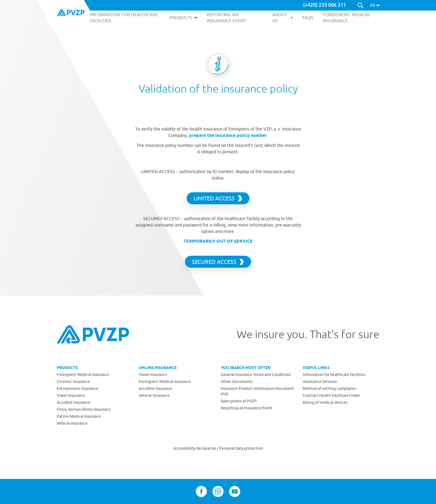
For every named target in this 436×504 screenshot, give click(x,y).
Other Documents (237, 382)
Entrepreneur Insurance (77, 389)
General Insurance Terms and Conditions (256, 375)
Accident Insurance (74, 402)
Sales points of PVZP (239, 401)
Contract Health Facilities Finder (331, 395)
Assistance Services (320, 382)
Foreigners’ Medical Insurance (83, 375)
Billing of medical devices (325, 402)
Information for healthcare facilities (334, 375)
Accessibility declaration (195, 448)
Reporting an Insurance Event (247, 408)
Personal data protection (241, 448)
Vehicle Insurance (72, 423)
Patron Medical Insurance (79, 416)
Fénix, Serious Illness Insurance (84, 409)
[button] (375, 5)
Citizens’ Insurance (73, 382)
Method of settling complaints (330, 389)
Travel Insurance (71, 395)
